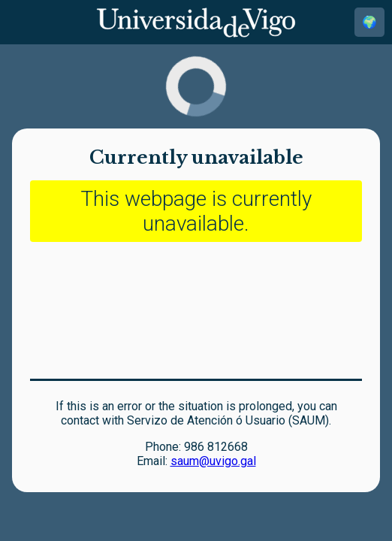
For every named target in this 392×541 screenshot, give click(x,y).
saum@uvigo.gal (213, 461)
